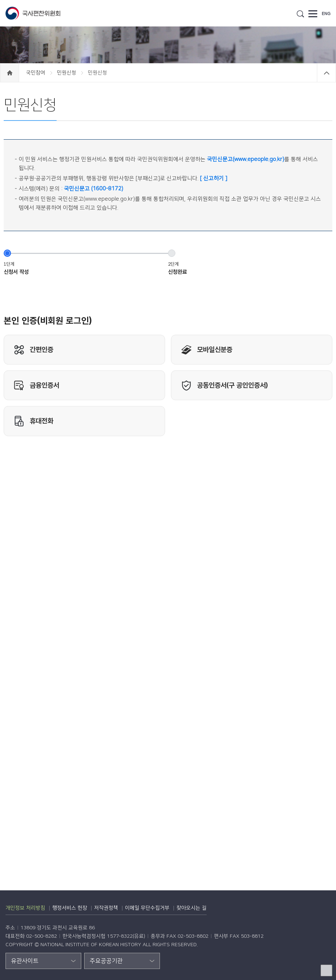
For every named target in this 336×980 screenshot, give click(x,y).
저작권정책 (106, 908)
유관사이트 (25, 961)
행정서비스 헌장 (70, 908)
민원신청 (67, 73)
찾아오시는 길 (192, 908)
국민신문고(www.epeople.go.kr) (246, 159)
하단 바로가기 (0, 0)
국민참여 (36, 73)
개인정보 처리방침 (25, 908)
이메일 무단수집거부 (147, 908)
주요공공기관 (106, 961)
